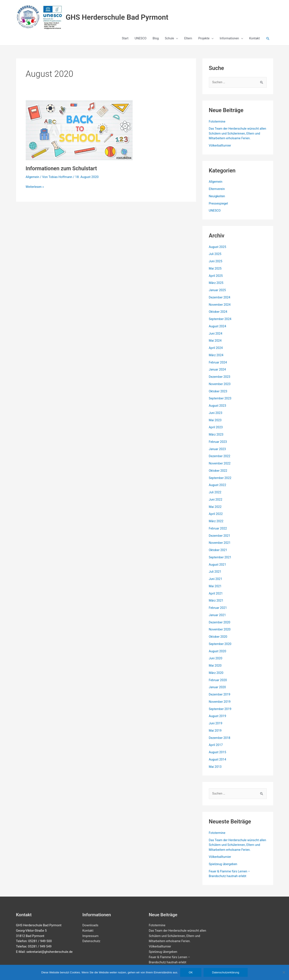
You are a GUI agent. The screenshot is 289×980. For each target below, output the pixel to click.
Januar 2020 (218, 691)
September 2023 (221, 402)
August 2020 (218, 654)
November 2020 (220, 633)
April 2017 (216, 748)
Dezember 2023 (220, 380)
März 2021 (216, 604)
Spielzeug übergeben (224, 867)
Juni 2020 (216, 662)
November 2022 (220, 467)
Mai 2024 (216, 344)
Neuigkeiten (217, 199)
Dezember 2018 (220, 741)
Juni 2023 (216, 416)
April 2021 (216, 597)
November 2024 (220, 308)
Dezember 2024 (220, 301)
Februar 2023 (218, 445)
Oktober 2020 (219, 640)
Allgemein (33, 180)
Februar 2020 (218, 683)
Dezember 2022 (220, 460)
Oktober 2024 (219, 315)
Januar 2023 (218, 452)
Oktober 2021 (219, 553)
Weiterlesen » (35, 189)
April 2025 (216, 279)
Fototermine (218, 125)
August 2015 (218, 755)
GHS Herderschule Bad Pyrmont (127, 18)
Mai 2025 (216, 272)
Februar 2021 (218, 611)
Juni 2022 (216, 503)
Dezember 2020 (220, 626)
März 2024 (216, 358)
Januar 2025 (218, 293)
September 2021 (221, 560)
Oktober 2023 (219, 394)
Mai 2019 (216, 734)
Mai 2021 (216, 589)
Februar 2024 (218, 366)
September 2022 (221, 481)
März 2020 (216, 676)
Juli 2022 (215, 495)
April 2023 (216, 431)
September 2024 (221, 322)
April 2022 (216, 517)
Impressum (91, 936)
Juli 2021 (215, 575)
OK (191, 972)
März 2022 (216, 524)
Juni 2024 (216, 337)
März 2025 (216, 286)
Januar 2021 (218, 618)
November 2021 (220, 546)
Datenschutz (91, 941)
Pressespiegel (219, 207)
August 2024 (218, 329)
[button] (268, 42)
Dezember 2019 (220, 698)
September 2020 (221, 647)
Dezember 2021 (220, 539)
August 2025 (218, 250)
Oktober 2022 (219, 474)
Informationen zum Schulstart (63, 171)
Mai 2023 (216, 423)
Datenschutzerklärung (226, 972)
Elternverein (217, 192)
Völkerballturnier (221, 149)
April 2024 (216, 351)
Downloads (91, 925)
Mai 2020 (216, 669)
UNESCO (215, 214)
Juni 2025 (216, 264)
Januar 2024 (218, 373)
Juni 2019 (216, 726)
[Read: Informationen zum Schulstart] (79, 133)
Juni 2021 (216, 582)
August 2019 (218, 719)
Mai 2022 (216, 510)
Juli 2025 (215, 257)
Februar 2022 (218, 532)
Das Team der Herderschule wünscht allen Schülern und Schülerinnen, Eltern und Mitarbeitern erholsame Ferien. (237, 137)
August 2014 (218, 763)
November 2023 (220, 387)
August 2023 (218, 409)
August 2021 (218, 568)
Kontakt (88, 931)
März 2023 (216, 438)
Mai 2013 (216, 770)
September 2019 (221, 712)
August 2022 (218, 488)
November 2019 (220, 705)
